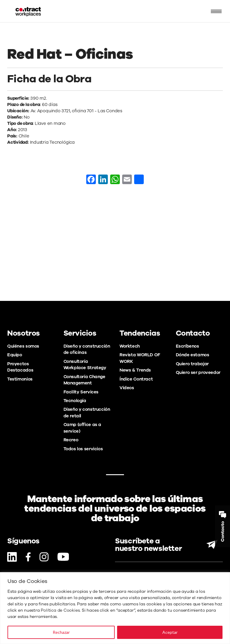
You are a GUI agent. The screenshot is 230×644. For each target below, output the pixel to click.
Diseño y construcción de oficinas (87, 349)
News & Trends (135, 370)
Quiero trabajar (192, 364)
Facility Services (81, 392)
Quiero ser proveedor (198, 372)
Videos (127, 388)
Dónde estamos (193, 355)
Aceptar (170, 632)
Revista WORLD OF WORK (140, 358)
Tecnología (75, 401)
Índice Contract (136, 379)
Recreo (71, 440)
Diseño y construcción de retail (87, 412)
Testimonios (20, 379)
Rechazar (61, 632)
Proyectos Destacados (20, 367)
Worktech (130, 346)
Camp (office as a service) (83, 428)
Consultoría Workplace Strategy (85, 365)
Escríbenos (187, 346)
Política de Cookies (60, 610)
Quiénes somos (23, 346)
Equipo (15, 355)
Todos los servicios (83, 449)
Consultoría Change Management (84, 380)
